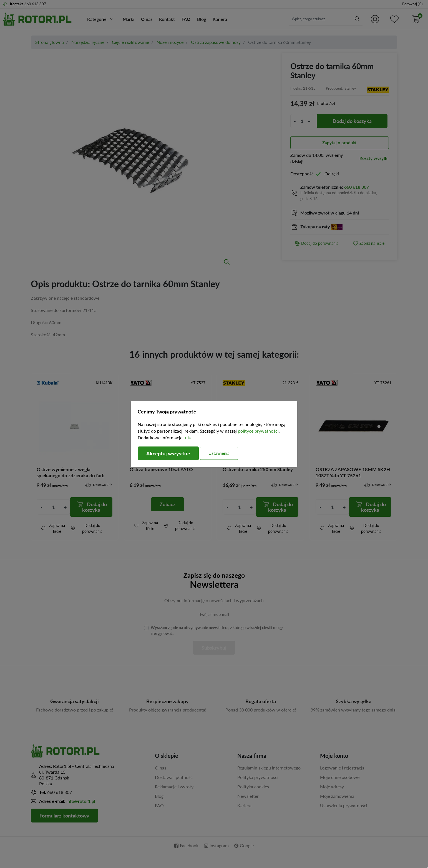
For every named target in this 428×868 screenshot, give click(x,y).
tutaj (188, 437)
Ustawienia (219, 453)
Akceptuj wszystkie (168, 453)
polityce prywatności (258, 431)
